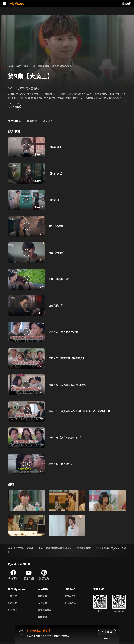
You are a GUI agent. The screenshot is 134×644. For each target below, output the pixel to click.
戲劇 (29, 66)
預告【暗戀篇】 (58, 253)
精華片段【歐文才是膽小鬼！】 (67, 437)
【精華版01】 (56, 147)
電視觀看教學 (46, 611)
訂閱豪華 (18, 107)
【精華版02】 (56, 173)
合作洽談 (43, 618)
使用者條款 (73, 596)
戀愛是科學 (48, 66)
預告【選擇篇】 (58, 226)
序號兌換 (127, 3)
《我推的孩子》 (117, 548)
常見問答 (43, 596)
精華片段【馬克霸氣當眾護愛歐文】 (69, 385)
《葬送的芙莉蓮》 (95, 548)
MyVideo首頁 (16, 66)
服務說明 (13, 611)
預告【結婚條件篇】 (60, 279)
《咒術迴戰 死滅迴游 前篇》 (66, 548)
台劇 (37, 66)
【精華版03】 (56, 200)
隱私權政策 (73, 604)
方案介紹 (13, 596)
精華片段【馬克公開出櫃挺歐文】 (68, 358)
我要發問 (43, 604)
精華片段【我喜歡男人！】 (64, 464)
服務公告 (13, 604)
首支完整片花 (56, 305)
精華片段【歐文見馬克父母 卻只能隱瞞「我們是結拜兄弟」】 (83, 411)
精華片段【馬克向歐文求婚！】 (67, 332)
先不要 (107, 638)
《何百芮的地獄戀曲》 (27, 548)
